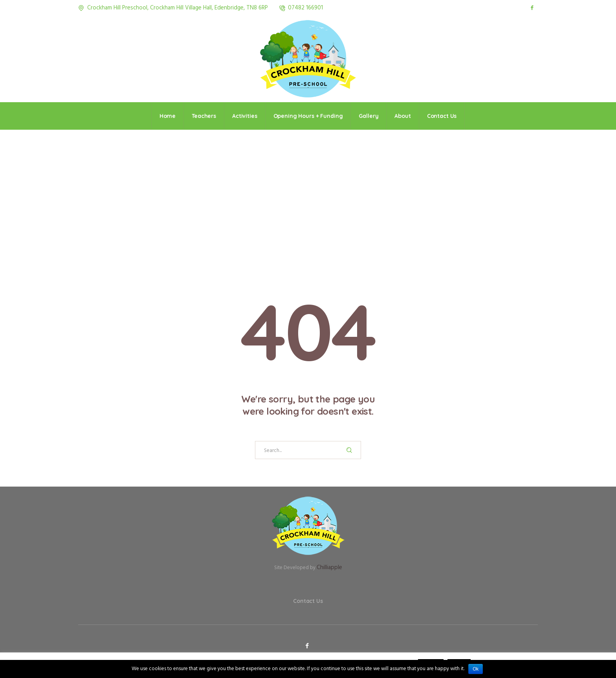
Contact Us (308, 601)
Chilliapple (329, 568)
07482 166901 (305, 8)
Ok (476, 669)
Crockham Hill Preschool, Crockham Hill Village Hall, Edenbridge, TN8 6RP (178, 8)
